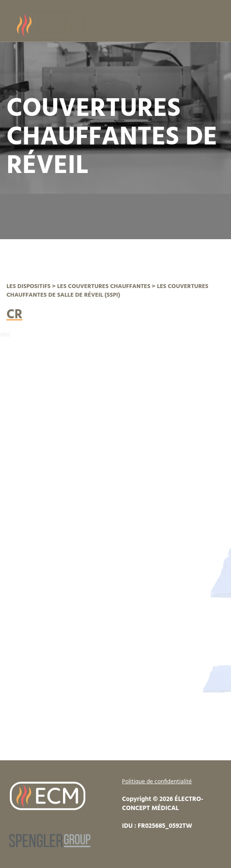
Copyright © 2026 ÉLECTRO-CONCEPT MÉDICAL (163, 804)
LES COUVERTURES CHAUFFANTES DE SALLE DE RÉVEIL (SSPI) (108, 291)
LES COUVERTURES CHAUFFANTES (104, 287)
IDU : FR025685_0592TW (157, 826)
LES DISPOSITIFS (28, 287)
